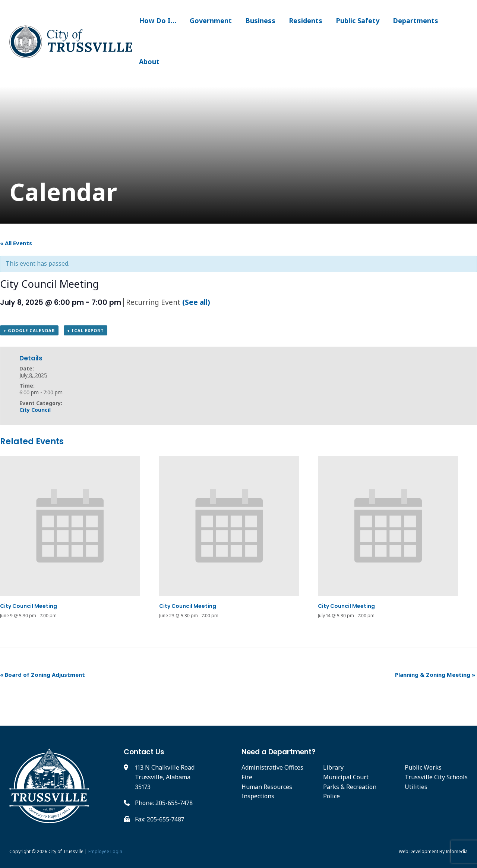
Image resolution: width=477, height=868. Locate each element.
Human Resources (267, 787)
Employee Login (105, 851)
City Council (35, 410)
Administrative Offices (272, 767)
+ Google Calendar (29, 330)
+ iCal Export (86, 330)
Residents (306, 20)
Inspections (258, 796)
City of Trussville (66, 851)
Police (331, 796)
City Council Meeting (29, 606)
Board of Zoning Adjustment (42, 675)
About (149, 61)
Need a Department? (279, 752)
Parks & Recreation (350, 787)
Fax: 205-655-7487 (159, 819)
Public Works (423, 767)
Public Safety (358, 20)
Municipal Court (346, 777)
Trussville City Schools (436, 777)
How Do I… (158, 20)
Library (333, 767)
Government (211, 20)
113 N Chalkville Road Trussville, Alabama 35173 (165, 777)
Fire (247, 777)
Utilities (416, 787)
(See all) (196, 302)
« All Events (16, 243)
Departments (416, 20)
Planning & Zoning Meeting (435, 675)
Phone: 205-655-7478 (164, 803)
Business (260, 20)
